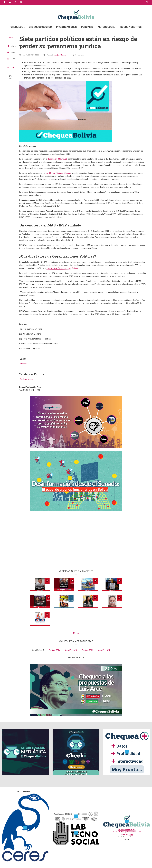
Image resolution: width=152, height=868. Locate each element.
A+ (13, 68)
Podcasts (87, 27)
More (75, 633)
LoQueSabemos (61, 55)
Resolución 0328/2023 (57, 159)
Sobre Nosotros (131, 27)
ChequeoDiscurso (40, 27)
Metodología (106, 27)
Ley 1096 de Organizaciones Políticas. (63, 268)
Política (24, 363)
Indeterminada (27, 379)
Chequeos (17, 27)
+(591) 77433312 (127, 834)
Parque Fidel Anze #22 (127, 829)
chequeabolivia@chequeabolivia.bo (127, 832)
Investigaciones (66, 27)
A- (8, 68)
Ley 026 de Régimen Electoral (59, 173)
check (11, 38)
